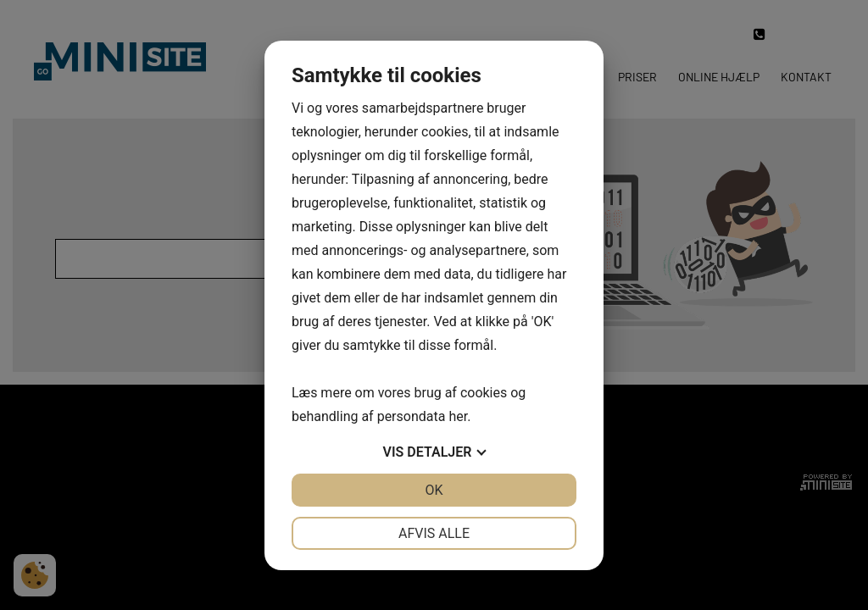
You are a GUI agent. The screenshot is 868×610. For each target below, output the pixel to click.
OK (434, 490)
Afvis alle (434, 533)
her (458, 416)
